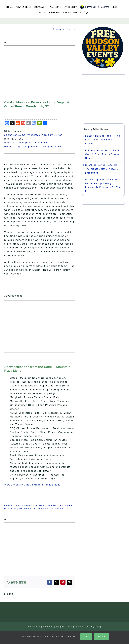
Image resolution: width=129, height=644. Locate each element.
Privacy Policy (94, 627)
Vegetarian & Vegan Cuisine (38, 508)
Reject (102, 636)
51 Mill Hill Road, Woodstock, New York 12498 (33, 135)
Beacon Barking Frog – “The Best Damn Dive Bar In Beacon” (103, 140)
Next (70, 29)
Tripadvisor (34, 147)
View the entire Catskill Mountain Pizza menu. (33, 485)
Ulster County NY (13, 508)
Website (11, 143)
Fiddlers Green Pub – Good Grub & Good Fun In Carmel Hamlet (102, 154)
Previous (59, 29)
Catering (9, 505)
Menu (9, 147)
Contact (80, 627)
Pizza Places (67, 505)
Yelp (20, 147)
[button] (86, 13)
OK (86, 636)
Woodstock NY (62, 508)
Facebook (43, 143)
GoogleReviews (54, 147)
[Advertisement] (40, 67)
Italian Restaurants (49, 505)
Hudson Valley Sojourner (40, 627)
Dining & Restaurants (26, 505)
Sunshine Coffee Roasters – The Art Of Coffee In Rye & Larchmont (103, 169)
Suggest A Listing (65, 627)
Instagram (26, 143)
